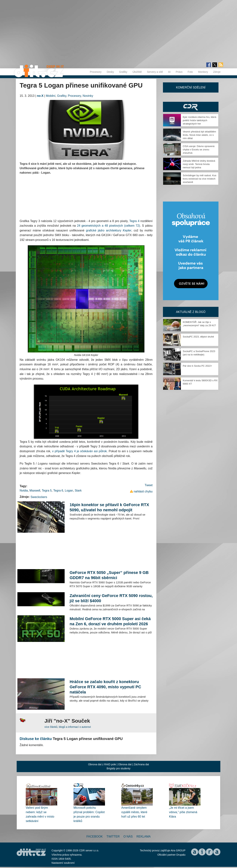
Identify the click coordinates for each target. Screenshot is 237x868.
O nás (128, 837)
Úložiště (137, 72)
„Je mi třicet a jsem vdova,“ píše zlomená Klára (183, 812)
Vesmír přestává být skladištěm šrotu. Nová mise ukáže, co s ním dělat (199, 135)
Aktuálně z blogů (191, 312)
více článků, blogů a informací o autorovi (68, 727)
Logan (69, 491)
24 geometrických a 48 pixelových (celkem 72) (109, 226)
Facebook (95, 837)
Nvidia (24, 491)
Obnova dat (125, 764)
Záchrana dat (141, 764)
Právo (179, 72)
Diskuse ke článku (36, 739)
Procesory (96, 72)
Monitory (203, 72)
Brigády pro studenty (118, 768)
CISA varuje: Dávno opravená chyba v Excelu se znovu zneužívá (199, 150)
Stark (78, 491)
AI (169, 72)
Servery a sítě (155, 72)
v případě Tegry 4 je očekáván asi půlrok (80, 451)
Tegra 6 (58, 491)
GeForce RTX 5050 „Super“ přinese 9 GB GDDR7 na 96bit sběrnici (109, 575)
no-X (40, 96)
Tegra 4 (134, 221)
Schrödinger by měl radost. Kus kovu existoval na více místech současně (200, 179)
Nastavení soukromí (63, 863)
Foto (190, 72)
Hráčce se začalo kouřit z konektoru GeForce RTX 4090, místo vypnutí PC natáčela (105, 687)
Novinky (88, 96)
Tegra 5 (47, 491)
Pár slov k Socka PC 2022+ (197, 366)
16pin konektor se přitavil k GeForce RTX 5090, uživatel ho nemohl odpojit (109, 507)
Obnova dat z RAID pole (102, 764)
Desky (110, 72)
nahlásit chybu (143, 491)
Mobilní (51, 96)
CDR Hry (191, 107)
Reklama (143, 837)
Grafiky (123, 72)
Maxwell (35, 491)
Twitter (113, 837)
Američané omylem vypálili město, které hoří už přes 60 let (134, 812)
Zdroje (217, 72)
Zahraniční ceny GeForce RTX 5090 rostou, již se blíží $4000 (111, 598)
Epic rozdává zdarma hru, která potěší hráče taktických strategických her (200, 120)
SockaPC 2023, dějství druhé (198, 337)
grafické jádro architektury (109, 230)
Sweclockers (39, 497)
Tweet (149, 485)
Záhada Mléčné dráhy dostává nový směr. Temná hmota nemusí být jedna (199, 164)
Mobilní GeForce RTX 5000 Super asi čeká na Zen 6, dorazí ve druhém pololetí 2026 (110, 621)
